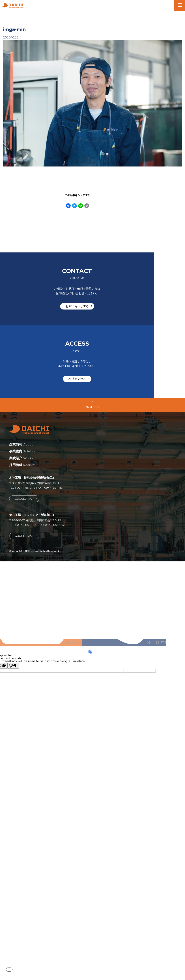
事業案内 (23, 412)
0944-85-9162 (26, 486)
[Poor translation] (13, 928)
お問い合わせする (48, 341)
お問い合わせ (92, 667)
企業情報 (21, 405)
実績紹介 (21, 419)
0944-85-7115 (26, 448)
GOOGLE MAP (26, 459)
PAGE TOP (93, 369)
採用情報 (22, 426)
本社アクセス (140, 341)
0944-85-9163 (54, 486)
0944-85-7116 (53, 448)
